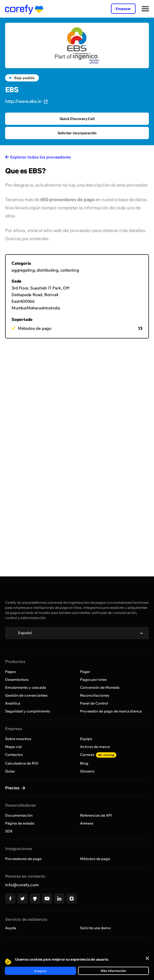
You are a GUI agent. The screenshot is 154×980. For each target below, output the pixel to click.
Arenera (87, 823)
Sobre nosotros (18, 739)
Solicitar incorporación (77, 133)
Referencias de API (96, 815)
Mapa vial (13, 747)
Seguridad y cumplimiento (28, 711)
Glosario (87, 771)
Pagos (10, 672)
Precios (13, 788)
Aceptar (40, 971)
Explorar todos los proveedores (41, 157)
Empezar (123, 9)
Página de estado (20, 823)
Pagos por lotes (93, 680)
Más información (113, 971)
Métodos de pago (95, 859)
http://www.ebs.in (26, 101)
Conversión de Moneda (100, 687)
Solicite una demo (95, 928)
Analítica (13, 703)
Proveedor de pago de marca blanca (111, 711)
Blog (84, 763)
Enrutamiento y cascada (26, 687)
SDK (9, 831)
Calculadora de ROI (22, 763)
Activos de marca (95, 747)
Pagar (85, 672)
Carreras (98, 755)
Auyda (11, 928)
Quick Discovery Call (77, 119)
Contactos (14, 755)
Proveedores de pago (23, 859)
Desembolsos (17, 680)
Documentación (19, 815)
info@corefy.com (22, 885)
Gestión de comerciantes (26, 695)
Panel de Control (94, 703)
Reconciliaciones (95, 695)
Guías (10, 771)
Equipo (86, 739)
